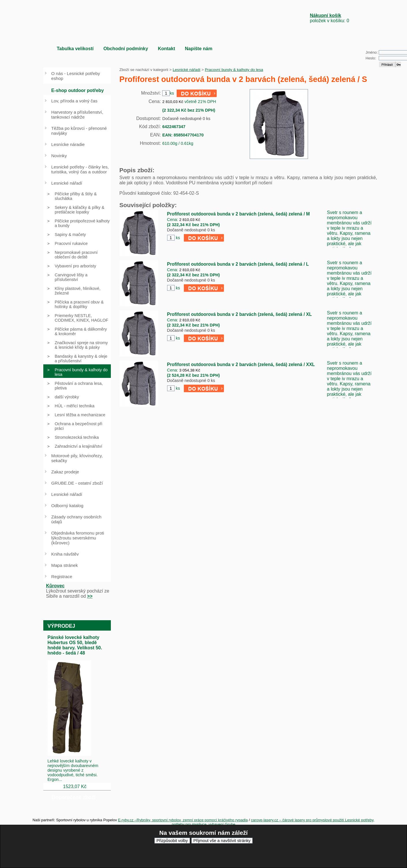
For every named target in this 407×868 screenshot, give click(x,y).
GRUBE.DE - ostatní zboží (77, 483)
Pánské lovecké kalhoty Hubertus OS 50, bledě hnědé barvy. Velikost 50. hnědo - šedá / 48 (75, 645)
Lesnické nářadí (186, 70)
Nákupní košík (326, 15)
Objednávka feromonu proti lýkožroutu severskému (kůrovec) (78, 538)
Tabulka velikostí (75, 49)
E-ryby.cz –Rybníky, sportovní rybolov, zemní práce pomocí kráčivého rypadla (183, 820)
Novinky (59, 156)
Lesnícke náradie (68, 144)
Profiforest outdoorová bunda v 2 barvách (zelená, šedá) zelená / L (238, 264)
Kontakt (167, 49)
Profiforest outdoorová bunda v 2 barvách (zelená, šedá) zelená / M (239, 214)
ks (178, 238)
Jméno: (372, 52)
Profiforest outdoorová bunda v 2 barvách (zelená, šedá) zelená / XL (240, 314)
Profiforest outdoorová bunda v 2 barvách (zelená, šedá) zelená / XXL (241, 364)
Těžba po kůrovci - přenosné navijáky (79, 131)
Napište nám (198, 49)
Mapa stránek (65, 565)
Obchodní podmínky (126, 49)
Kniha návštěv (65, 554)
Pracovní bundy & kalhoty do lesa (234, 70)
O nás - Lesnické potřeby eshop (76, 76)
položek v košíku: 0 (330, 18)
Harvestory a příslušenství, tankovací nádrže (77, 115)
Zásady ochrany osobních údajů (76, 519)
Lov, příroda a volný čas (74, 101)
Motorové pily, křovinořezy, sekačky (77, 458)
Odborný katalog (67, 506)
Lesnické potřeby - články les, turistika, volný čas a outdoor (80, 169)
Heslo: (371, 58)
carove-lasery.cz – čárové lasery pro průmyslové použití (298, 820)
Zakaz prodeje (65, 472)
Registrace (62, 577)
